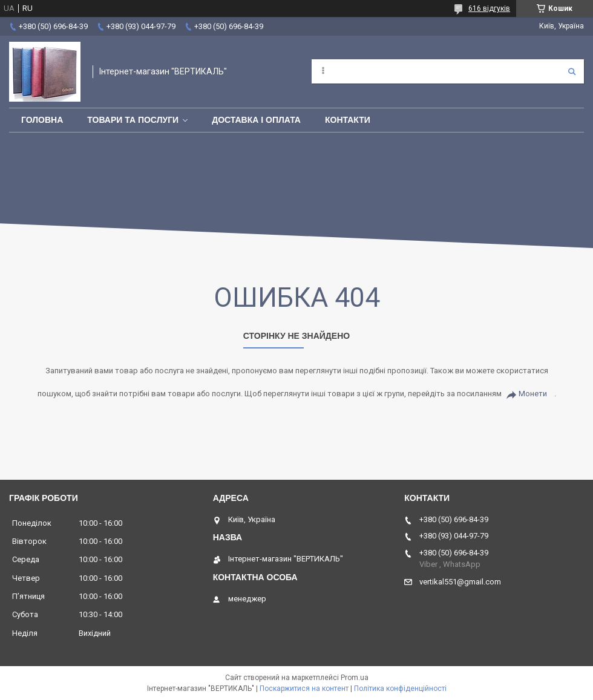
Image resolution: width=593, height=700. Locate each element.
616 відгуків (489, 8)
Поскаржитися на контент (304, 689)
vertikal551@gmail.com (460, 582)
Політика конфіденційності (400, 689)
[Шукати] (572, 71)
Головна (42, 120)
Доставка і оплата (256, 120)
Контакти (348, 120)
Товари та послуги (133, 120)
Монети (533, 394)
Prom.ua (355, 678)
